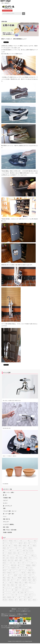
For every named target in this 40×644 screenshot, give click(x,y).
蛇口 (36, 541)
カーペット (5, 551)
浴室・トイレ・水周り (9, 492)
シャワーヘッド (20, 556)
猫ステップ (22, 560)
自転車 (5, 560)
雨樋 (4, 548)
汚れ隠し (24, 573)
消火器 (12, 558)
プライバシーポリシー (23, 609)
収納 (4, 580)
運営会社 (14, 609)
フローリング (13, 551)
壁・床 (5, 495)
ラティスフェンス (33, 558)
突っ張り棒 (11, 560)
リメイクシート (17, 573)
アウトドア (6, 522)
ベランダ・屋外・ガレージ (10, 511)
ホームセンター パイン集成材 (25, 588)
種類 (16, 583)
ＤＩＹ (25, 585)
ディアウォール (11, 548)
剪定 (9, 578)
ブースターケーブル (14, 570)
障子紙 (21, 543)
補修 (16, 546)
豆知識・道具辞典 (7, 532)
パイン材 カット (7, 590)
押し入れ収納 (6, 558)
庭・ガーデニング (7, 506)
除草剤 (10, 553)
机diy (34, 565)
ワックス (19, 551)
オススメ (17, 541)
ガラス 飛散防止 (19, 600)
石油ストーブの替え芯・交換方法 (9, 456)
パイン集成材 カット (16, 590)
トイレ (5, 575)
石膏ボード (5, 570)
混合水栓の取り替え (7, 428)
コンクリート (23, 541)
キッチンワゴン (21, 565)
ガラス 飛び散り (28, 600)
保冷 (4, 556)
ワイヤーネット (6, 565)
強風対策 (11, 600)
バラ (15, 592)
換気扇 (9, 597)
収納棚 (20, 578)
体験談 (11, 541)
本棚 (29, 573)
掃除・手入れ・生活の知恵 (10, 530)
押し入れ (34, 556)
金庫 (21, 558)
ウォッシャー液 (21, 553)
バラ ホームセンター (7, 592)
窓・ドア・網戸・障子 (9, 514)
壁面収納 (28, 565)
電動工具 (10, 573)
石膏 (4, 573)
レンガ (30, 546)
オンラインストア (7, 11)
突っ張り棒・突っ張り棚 (28, 551)
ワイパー (34, 563)
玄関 (4, 508)
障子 (35, 580)
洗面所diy (14, 568)
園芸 (4, 585)
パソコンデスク (21, 568)
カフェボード (32, 595)
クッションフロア (32, 543)
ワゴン (19, 580)
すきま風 (5, 546)
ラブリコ (13, 580)
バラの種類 (21, 592)
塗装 (20, 546)
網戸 (30, 580)
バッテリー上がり (23, 570)
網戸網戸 (25, 580)
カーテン (15, 597)
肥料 (26, 583)
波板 (25, 546)
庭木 (4, 578)
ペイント (10, 575)
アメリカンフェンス (29, 592)
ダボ (19, 563)
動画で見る (31, 570)
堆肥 (16, 560)
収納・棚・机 (6, 519)
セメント (30, 541)
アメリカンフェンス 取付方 (8, 595)
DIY (34, 573)
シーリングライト (11, 556)
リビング (5, 500)
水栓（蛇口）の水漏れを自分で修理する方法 (12, 401)
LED (15, 553)
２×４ (21, 575)
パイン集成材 (19, 585)
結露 (25, 578)
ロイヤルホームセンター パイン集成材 (10, 588)
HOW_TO (5, 541)
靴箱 (29, 578)
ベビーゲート (19, 548)
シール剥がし (13, 563)
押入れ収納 (14, 565)
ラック (25, 548)
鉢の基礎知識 (5, 484)
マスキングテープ (26, 563)
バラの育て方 (25, 590)
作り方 (11, 583)
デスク (34, 578)
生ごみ (21, 583)
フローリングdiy (6, 568)
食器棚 (30, 548)
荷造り (35, 600)
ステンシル (27, 556)
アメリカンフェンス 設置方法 (22, 595)
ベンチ (5, 553)
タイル (11, 546)
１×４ (26, 575)
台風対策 (5, 600)
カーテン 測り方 (22, 597)
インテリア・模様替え (9, 524)
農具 (13, 585)
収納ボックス (6, 563)
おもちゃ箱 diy (29, 568)
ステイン (32, 575)
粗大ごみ (30, 597)
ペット (5, 516)
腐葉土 (26, 558)
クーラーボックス (30, 553)
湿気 (35, 546)
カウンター (29, 560)
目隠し (16, 575)
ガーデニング (32, 583)
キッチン (5, 503)
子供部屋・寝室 (7, 498)
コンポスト (5, 583)
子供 (25, 543)
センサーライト (14, 543)
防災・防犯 (6, 527)
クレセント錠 (6, 543)
